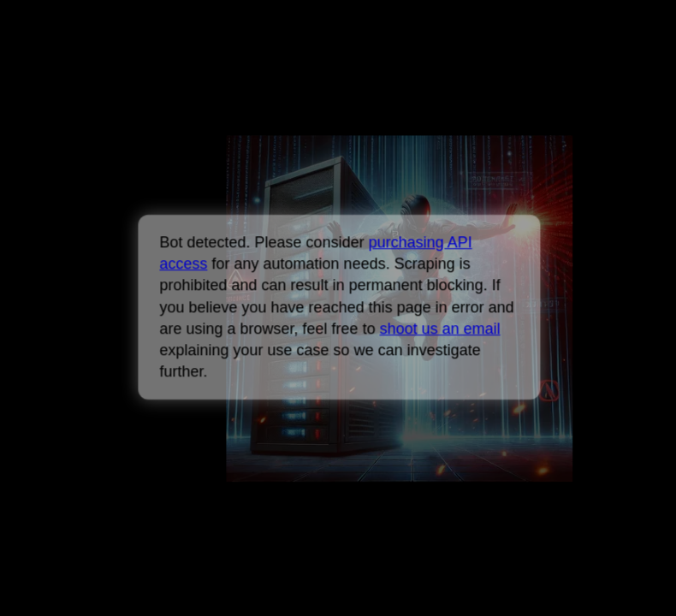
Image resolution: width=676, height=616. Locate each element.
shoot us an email (439, 329)
